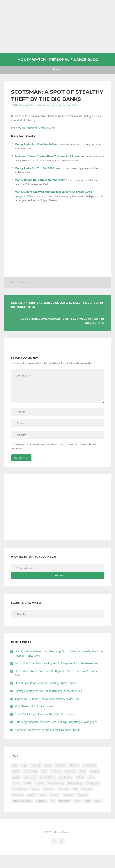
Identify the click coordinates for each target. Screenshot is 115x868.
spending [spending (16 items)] (83, 795)
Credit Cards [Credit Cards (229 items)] (30, 771)
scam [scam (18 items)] (43, 795)
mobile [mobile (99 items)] (27, 783)
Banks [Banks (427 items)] (48, 765)
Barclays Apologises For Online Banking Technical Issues (48, 691)
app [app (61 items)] (15, 765)
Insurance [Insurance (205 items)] (30, 777)
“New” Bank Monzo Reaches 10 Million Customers (44, 714)
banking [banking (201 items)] (36, 765)
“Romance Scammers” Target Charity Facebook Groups (47, 730)
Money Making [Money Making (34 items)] (55, 783)
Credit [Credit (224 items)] (16, 771)
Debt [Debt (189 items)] (44, 771)
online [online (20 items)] (35, 789)
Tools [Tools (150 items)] (87, 801)
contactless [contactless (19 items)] (89, 765)
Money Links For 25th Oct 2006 (34, 168)
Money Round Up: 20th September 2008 (40, 180)
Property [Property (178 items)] (87, 789)
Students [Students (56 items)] (41, 801)
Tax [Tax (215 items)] (52, 801)
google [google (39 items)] (16, 777)
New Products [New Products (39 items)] (20, 789)
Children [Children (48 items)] (74, 765)
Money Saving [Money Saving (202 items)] (75, 783)
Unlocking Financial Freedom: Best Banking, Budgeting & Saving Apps (56, 722)
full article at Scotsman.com (39, 128)
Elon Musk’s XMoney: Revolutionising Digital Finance (46, 683)
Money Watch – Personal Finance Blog (58, 60)
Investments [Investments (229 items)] (65, 777)
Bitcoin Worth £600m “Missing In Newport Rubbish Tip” (48, 699)
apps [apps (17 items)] (24, 765)
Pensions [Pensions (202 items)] (63, 789)
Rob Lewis (51, 105)
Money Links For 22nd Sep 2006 (35, 144)
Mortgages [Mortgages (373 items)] (92, 783)
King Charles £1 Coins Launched (34, 706)
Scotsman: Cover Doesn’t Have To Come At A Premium (49, 156)
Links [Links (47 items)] (91, 777)
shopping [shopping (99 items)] (68, 795)
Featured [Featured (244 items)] (70, 771)
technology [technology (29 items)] (65, 801)
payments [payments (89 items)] (48, 789)
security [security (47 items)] (54, 795)
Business (25, 283)
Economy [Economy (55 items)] (56, 771)
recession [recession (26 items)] (18, 795)
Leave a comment (68, 105)
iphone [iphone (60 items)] (80, 777)
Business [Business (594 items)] (60, 765)
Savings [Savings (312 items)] (31, 795)
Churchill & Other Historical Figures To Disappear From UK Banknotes (56, 663)
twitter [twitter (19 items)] (98, 801)
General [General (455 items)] (95, 771)
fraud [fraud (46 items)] (83, 771)
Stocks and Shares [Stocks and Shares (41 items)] (22, 801)
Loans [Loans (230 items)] (16, 783)
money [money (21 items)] (39, 783)
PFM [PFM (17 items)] (75, 789)
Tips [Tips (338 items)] (77, 801)
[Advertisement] (58, 27)
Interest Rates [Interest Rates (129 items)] (47, 777)
